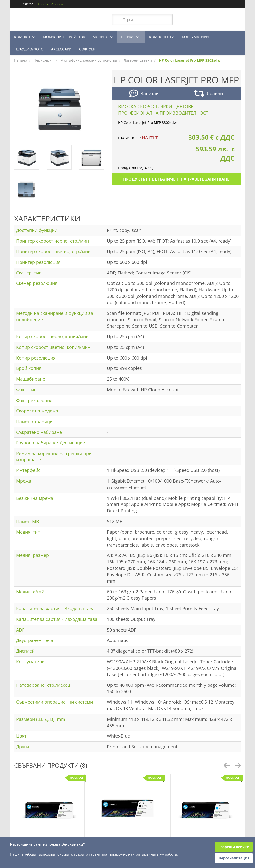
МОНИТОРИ (103, 37)
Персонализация (234, 858)
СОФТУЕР (87, 49)
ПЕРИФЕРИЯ (131, 37)
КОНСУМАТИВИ (195, 37)
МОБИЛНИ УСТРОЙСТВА (64, 37)
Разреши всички (234, 847)
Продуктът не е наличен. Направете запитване (176, 179)
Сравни (209, 94)
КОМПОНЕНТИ (162, 37)
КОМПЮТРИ (25, 37)
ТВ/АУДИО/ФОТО (29, 49)
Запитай (144, 94)
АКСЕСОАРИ (61, 49)
